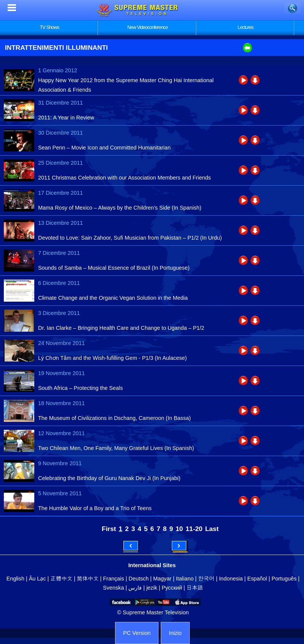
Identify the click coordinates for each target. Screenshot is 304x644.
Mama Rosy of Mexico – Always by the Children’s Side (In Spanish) (120, 208)
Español (257, 579)
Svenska (113, 588)
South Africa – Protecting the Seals (80, 388)
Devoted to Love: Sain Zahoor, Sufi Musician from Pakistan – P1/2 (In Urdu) (130, 238)
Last (212, 529)
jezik (152, 588)
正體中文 (61, 579)
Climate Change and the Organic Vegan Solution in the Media (113, 298)
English (15, 579)
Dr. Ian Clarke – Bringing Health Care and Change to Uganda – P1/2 (121, 328)
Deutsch (139, 579)
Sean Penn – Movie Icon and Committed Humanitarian (104, 148)
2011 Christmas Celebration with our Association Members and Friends (125, 178)
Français (114, 579)
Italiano (185, 579)
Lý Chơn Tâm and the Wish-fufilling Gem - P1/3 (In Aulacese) (112, 358)
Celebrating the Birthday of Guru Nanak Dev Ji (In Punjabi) (109, 478)
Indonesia (231, 579)
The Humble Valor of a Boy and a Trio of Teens (95, 508)
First (109, 529)
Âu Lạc (38, 579)
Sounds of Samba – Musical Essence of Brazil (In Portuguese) (114, 268)
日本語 (195, 588)
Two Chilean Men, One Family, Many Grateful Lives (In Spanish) (116, 448)
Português (284, 579)
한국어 (206, 579)
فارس (135, 588)
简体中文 (88, 579)
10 (179, 529)
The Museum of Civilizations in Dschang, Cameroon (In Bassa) (114, 418)
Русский (172, 588)
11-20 (194, 529)
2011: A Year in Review (66, 118)
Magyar (162, 579)
